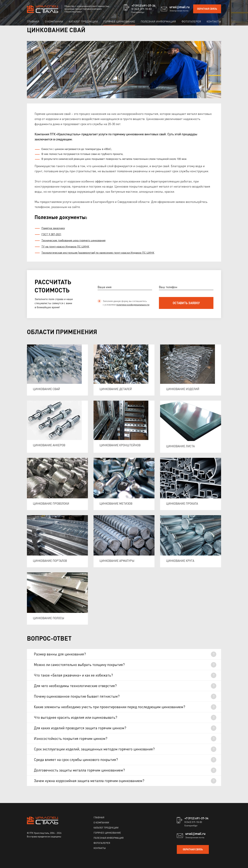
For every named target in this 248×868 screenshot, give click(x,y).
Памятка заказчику (53, 228)
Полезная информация (158, 21)
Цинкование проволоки (51, 504)
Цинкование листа (180, 446)
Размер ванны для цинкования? (60, 654)
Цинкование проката (182, 504)
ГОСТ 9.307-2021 (51, 234)
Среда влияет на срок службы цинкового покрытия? (76, 759)
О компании (54, 21)
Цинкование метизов (116, 504)
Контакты (214, 21)
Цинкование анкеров (49, 445)
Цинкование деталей (116, 389)
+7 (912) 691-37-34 (143, 6)
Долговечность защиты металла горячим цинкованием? (79, 770)
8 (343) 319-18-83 (141, 9)
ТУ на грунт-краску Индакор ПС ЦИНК (65, 246)
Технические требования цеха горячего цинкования (73, 240)
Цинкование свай (46, 389)
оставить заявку (186, 303)
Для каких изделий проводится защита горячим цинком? (80, 728)
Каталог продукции (83, 21)
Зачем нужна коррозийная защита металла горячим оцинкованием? (89, 781)
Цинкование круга (180, 561)
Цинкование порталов (50, 561)
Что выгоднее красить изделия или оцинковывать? (76, 717)
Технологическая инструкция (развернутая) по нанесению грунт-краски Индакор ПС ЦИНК (98, 252)
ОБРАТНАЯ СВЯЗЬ (207, 9)
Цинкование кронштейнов (120, 445)
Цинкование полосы (49, 618)
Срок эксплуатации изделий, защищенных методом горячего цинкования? (94, 749)
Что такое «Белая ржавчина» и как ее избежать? (73, 675)
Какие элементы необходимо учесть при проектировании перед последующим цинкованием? (110, 707)
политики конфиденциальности (133, 304)
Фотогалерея (191, 21)
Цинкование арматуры (117, 561)
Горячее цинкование (119, 21)
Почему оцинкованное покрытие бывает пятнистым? (77, 696)
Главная (33, 21)
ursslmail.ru (180, 7)
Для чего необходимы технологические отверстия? (75, 686)
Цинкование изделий (183, 389)
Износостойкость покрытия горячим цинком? (71, 738)
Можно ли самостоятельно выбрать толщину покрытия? (79, 665)
